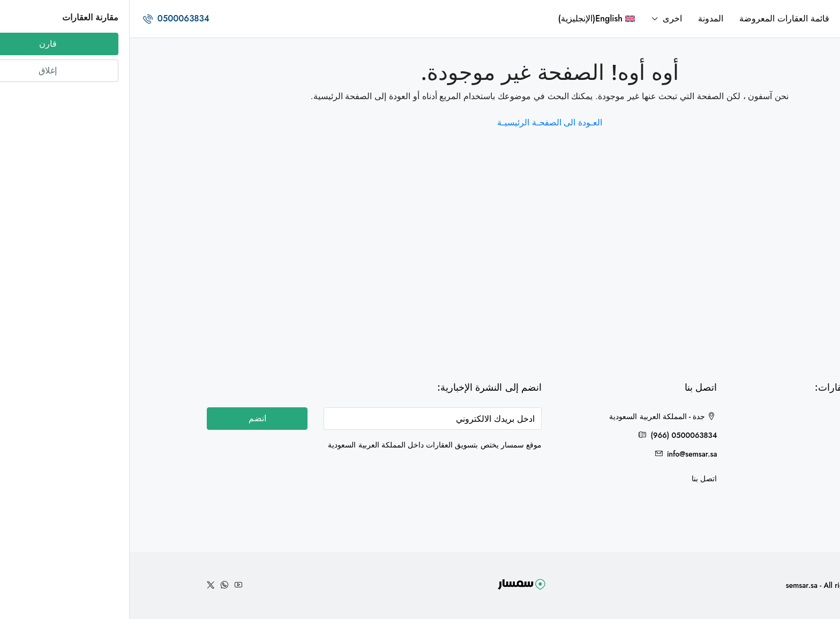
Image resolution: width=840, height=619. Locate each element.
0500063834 (47, 18)
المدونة (581, 18)
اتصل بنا (575, 479)
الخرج (746, 454)
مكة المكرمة (734, 473)
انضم (128, 418)
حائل (747, 491)
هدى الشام (738, 436)
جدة (749, 418)
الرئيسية (730, 18)
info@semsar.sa (562, 454)
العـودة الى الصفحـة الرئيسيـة (420, 122)
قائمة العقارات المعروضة (655, 18)
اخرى (543, 18)
